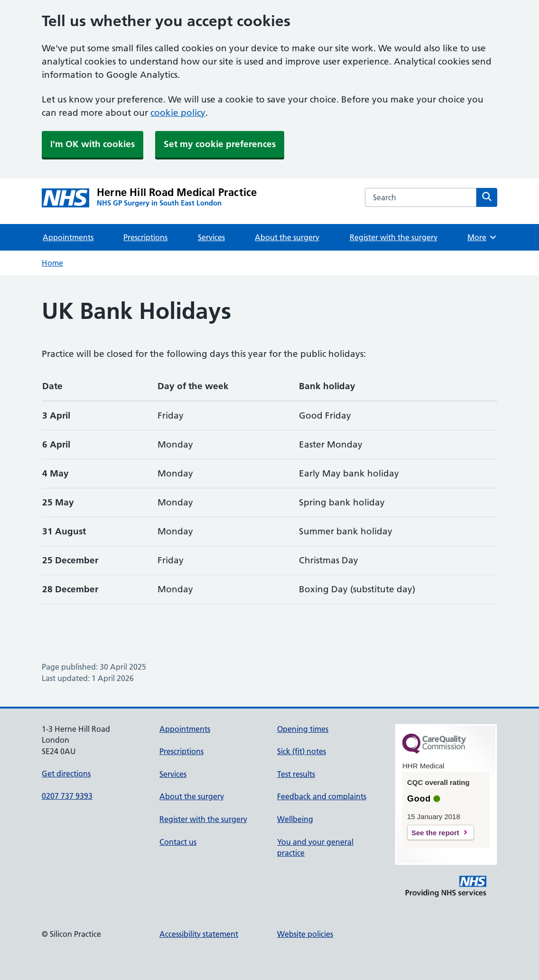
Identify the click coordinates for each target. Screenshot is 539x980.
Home (52, 263)
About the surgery (287, 237)
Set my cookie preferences (220, 144)
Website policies (305, 934)
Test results (296, 774)
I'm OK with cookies (93, 144)
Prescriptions (145, 237)
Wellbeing (295, 819)
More (482, 237)
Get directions (66, 774)
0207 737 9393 (67, 796)
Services (211, 237)
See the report (435, 833)
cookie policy (178, 113)
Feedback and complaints (322, 796)
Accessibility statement (199, 934)
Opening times (303, 729)
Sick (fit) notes (302, 751)
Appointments (68, 237)
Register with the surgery (394, 237)
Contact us (178, 842)
